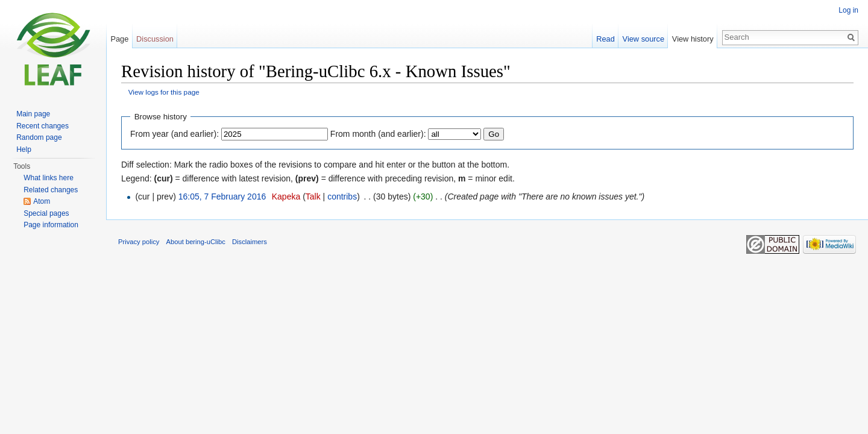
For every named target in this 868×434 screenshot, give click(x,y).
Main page (33, 114)
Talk (313, 197)
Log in (848, 10)
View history (693, 39)
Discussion (155, 39)
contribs (342, 197)
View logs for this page (164, 92)
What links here (49, 178)
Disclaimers (250, 242)
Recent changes (42, 126)
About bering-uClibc (196, 242)
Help (24, 149)
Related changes (51, 190)
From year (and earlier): (175, 134)
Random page (39, 137)
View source (643, 39)
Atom (42, 201)
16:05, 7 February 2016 (222, 197)
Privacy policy (139, 242)
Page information (51, 225)
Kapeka (286, 197)
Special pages (46, 213)
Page (119, 39)
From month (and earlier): (378, 134)
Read (605, 39)
